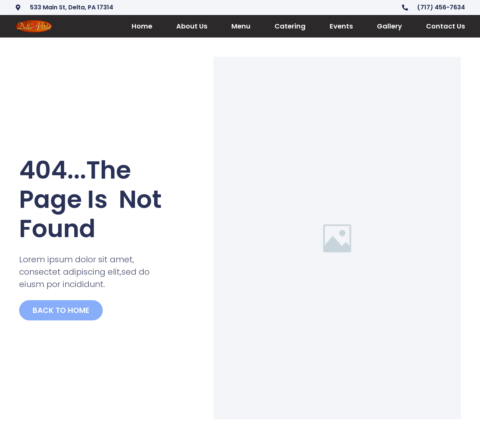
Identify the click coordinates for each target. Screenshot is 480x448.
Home (142, 26)
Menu (241, 26)
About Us (192, 26)
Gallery (389, 26)
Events (341, 26)
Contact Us (445, 26)
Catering (290, 26)
